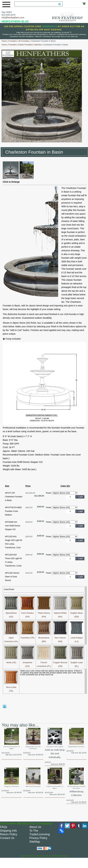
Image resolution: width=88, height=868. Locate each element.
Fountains (13, 41)
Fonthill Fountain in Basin (12, 748)
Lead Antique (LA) (77, 638)
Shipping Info (8, 831)
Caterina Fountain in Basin (55, 787)
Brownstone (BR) (44, 638)
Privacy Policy (38, 838)
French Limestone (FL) (44, 662)
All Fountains (24, 41)
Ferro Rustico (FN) (27, 613)
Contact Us (7, 838)
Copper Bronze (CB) (60, 662)
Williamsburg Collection (76, 793)
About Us (35, 827)
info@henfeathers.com (13, 18)
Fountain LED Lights (55, 747)
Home (4, 41)
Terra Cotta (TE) (11, 687)
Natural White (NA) (60, 613)
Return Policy (9, 834)
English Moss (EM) (77, 613)
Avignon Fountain (12, 786)
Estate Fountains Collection (30, 45)
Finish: (49, 493)
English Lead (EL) (77, 662)
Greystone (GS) (27, 662)
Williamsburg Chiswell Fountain (76, 787)
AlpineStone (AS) (11, 613)
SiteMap (35, 842)
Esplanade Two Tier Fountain (33, 748)
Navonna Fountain (33, 786)
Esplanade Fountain (76, 747)
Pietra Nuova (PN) (44, 613)
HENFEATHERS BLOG (15, 21)
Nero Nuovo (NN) (60, 638)
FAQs (4, 827)
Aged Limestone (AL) (11, 638)
